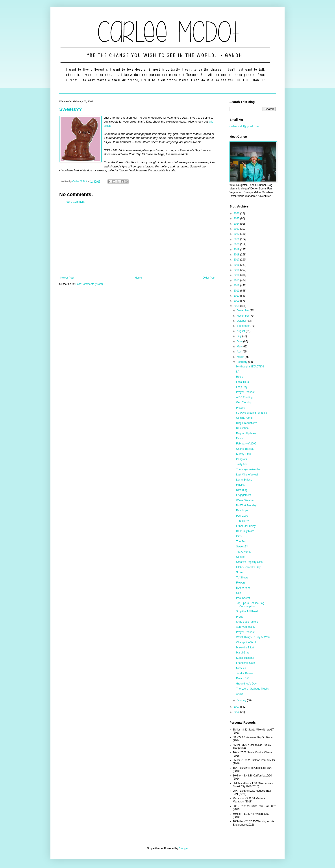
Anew (239, 694)
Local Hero (242, 382)
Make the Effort (245, 648)
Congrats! (242, 459)
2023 (237, 229)
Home (138, 278)
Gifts (239, 536)
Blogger (183, 848)
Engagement (244, 495)
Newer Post (67, 278)
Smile (239, 572)
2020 (237, 244)
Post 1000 (242, 516)
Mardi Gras (243, 653)
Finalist (240, 485)
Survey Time (243, 454)
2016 (237, 265)
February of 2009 (246, 444)
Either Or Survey (246, 526)
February (242, 362)
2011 (237, 291)
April (240, 352)
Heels (240, 377)
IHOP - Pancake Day (248, 567)
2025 (237, 218)
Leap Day (242, 387)
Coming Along (244, 418)
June (240, 341)
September (244, 326)
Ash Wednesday (246, 627)
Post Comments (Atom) (89, 284)
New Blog (242, 490)
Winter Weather (245, 500)
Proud (240, 617)
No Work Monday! (247, 505)
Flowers (241, 583)
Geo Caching (244, 402)
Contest (241, 557)
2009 (237, 301)
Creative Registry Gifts (249, 562)
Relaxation (242, 428)
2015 (237, 270)
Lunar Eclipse (244, 480)
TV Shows (242, 578)
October (242, 321)
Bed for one (243, 588)
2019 (237, 250)
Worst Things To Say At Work (253, 637)
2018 (237, 255)
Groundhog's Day (246, 684)
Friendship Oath (245, 663)
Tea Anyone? (244, 552)
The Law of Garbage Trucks (252, 689)
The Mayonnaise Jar (248, 469)
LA (238, 372)
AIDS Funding (244, 397)
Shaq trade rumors (247, 622)
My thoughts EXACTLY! (250, 367)
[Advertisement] (138, 240)
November (243, 316)
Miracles (241, 668)
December (243, 310)
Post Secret (243, 598)
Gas (239, 593)
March (241, 357)
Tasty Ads (242, 464)
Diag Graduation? (246, 423)
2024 (237, 224)
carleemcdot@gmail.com (244, 126)
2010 (237, 296)
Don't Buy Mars (245, 531)
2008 (237, 306)
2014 (237, 275)
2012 (237, 285)
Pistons (240, 408)
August (241, 331)
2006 (237, 712)
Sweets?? (71, 109)
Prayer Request (245, 392)
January (242, 700)
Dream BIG (243, 678)
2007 (237, 707)
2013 (237, 280)
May (240, 347)
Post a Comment (75, 202)
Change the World (247, 642)
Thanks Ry (242, 521)
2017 (237, 260)
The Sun (241, 541)
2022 (237, 234)
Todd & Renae (244, 673)
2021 (237, 239)
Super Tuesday (245, 658)
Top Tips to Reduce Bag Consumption (250, 605)
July (240, 336)
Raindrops (242, 510)
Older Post (209, 278)
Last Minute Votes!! (247, 475)
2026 (237, 213)
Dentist (240, 439)
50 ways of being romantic (251, 413)
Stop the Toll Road (247, 611)
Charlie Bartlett (245, 449)
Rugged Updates (246, 433)
